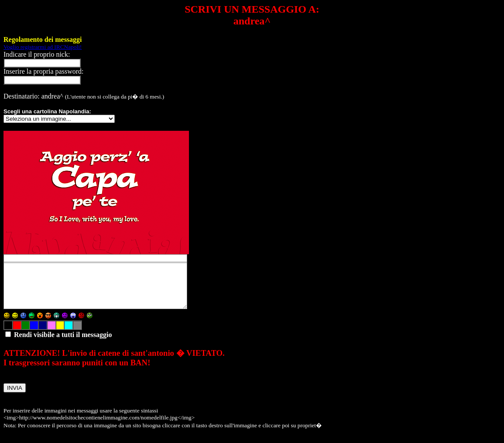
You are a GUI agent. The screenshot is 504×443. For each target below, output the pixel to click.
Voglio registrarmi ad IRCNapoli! (43, 47)
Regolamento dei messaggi (43, 39)
